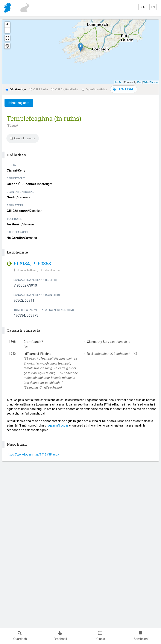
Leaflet (119, 82)
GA (142, 7)
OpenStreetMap (94, 89)
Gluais (101, 636)
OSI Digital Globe (65, 89)
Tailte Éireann (150, 82)
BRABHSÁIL (124, 89)
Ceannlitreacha (23, 138)
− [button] (7, 30)
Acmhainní (141, 636)
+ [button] (7, 24)
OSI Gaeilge (16, 89)
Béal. (90, 354)
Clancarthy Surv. (98, 342)
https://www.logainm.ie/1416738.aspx (33, 454)
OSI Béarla (39, 89)
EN (153, 7)
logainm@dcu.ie (58, 425)
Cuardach (20, 636)
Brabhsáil (60, 636)
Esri (139, 82)
